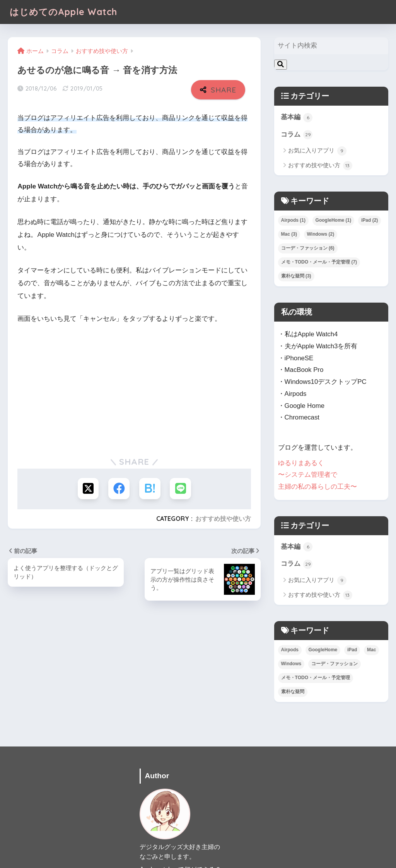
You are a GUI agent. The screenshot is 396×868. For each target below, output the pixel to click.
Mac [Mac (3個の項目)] (289, 234)
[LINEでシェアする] (181, 489)
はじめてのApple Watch (63, 12)
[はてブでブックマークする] (150, 489)
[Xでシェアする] (88, 489)
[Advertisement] (134, 389)
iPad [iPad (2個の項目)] (370, 220)
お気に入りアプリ (317, 151)
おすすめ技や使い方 (223, 519)
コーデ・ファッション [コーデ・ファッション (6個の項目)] (308, 248)
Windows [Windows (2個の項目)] (321, 234)
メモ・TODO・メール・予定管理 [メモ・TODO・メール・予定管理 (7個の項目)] (319, 262)
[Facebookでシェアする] (119, 489)
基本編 (297, 118)
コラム (297, 135)
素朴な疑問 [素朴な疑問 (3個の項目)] (296, 276)
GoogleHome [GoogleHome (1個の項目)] (334, 220)
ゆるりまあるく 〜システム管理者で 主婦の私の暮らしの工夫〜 (317, 474)
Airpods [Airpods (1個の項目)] (293, 220)
